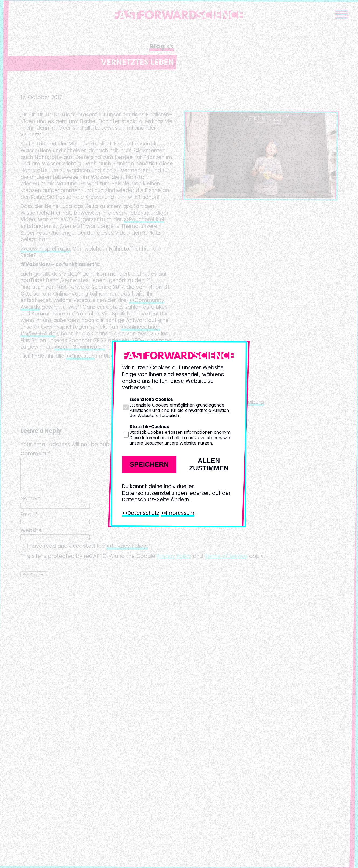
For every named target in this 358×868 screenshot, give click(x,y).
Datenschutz (143, 513)
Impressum (180, 513)
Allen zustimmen (209, 464)
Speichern (149, 464)
